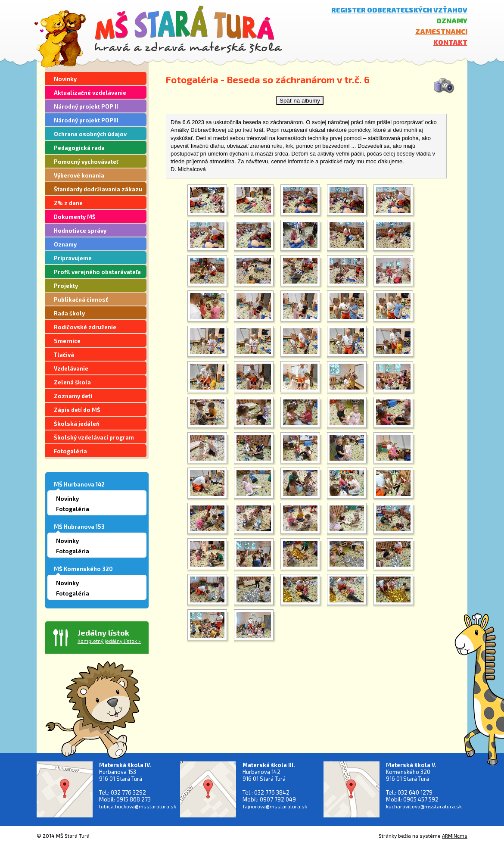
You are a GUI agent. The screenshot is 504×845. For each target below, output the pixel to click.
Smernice (67, 341)
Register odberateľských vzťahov (399, 10)
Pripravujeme (73, 258)
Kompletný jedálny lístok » (109, 641)
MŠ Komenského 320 (83, 569)
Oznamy (452, 20)
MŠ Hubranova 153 (79, 527)
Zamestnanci (441, 31)
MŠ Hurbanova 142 (79, 484)
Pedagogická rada (79, 148)
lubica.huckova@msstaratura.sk (138, 806)
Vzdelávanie (71, 368)
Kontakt (450, 42)
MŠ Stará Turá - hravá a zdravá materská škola (188, 29)
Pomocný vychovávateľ (86, 162)
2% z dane (68, 203)
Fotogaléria (70, 451)
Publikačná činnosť (81, 299)
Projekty (66, 286)
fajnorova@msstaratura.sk (275, 806)
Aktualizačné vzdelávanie (90, 93)
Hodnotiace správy (80, 231)
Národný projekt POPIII (86, 120)
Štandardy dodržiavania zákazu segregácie (98, 190)
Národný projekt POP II (86, 106)
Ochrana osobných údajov (90, 134)
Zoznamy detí (73, 396)
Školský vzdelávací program (94, 437)
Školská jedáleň (77, 424)
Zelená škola (72, 382)
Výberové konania (79, 175)
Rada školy (69, 313)
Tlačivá (64, 355)
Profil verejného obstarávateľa (97, 272)
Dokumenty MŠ (75, 217)
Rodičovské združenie (85, 327)
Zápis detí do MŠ (77, 410)
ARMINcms (455, 836)
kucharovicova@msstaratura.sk (424, 806)
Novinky (65, 79)
